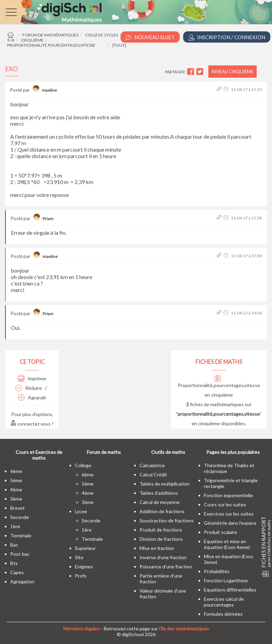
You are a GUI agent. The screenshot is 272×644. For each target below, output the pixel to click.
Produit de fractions (161, 530)
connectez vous (31, 424)
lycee (81, 511)
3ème (16, 499)
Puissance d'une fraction (166, 566)
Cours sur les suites (225, 504)
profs (81, 576)
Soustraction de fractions (167, 520)
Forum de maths (104, 452)
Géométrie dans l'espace (230, 523)
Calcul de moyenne (160, 502)
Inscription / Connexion (227, 37)
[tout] (119, 45)
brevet (18, 508)
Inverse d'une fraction (163, 557)
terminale (21, 535)
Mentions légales (82, 628)
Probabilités (217, 571)
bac (14, 545)
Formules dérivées (223, 614)
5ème (16, 480)
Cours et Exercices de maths (39, 455)
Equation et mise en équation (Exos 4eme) (227, 544)
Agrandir (32, 397)
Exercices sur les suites (229, 514)
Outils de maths (168, 452)
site (79, 557)
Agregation (22, 581)
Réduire (29, 388)
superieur (85, 548)
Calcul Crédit (153, 474)
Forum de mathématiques (50, 35)
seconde (20, 517)
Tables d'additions (159, 493)
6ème (16, 471)
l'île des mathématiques (184, 628)
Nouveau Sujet (150, 37)
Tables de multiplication (165, 484)
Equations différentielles (230, 590)
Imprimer (32, 378)
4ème (16, 489)
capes (17, 572)
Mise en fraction (157, 548)
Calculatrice (152, 465)
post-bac (20, 554)
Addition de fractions (162, 511)
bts (14, 563)
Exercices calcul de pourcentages (224, 602)
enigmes (84, 566)
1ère (15, 526)
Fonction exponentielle (228, 495)
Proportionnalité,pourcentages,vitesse (51, 45)
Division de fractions (161, 539)
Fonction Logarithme (226, 580)
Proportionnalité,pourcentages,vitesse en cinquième (219, 387)
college (83, 465)
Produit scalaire (220, 532)
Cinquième (32, 40)
